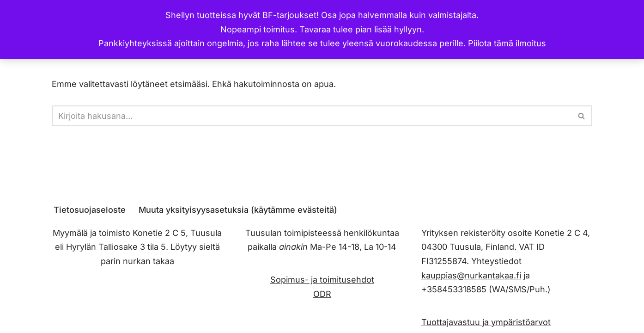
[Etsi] (312, 116)
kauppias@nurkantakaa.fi (471, 275)
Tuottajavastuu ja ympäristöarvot (486, 322)
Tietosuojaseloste (90, 210)
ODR (322, 293)
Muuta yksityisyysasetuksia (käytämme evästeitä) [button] (238, 210)
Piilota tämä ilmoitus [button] (507, 43)
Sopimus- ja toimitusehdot (322, 280)
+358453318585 (454, 289)
